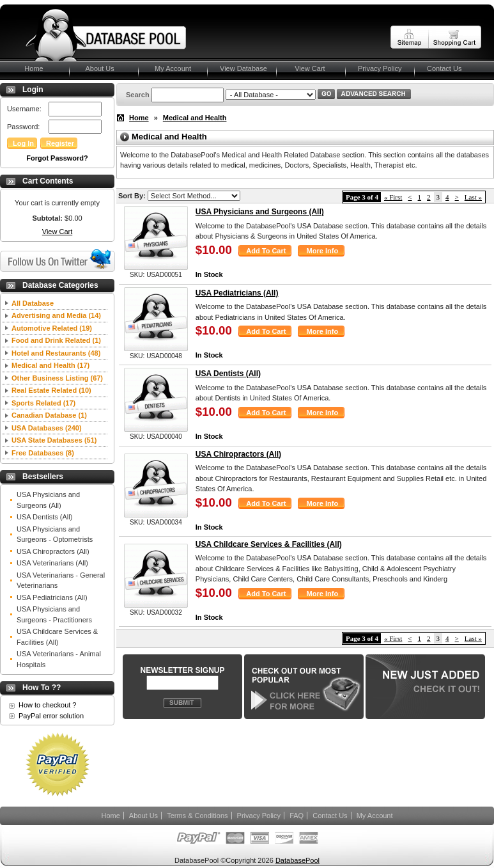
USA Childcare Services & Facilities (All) (57, 637)
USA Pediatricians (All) (52, 597)
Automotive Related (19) (52, 328)
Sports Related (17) (43, 403)
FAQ (297, 816)
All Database (33, 303)
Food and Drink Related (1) (56, 340)
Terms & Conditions (197, 816)
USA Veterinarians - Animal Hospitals (59, 659)
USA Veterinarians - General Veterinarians (61, 580)
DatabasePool (297, 860)
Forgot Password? (57, 158)
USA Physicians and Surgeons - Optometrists (55, 534)
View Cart (307, 68)
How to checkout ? (48, 705)
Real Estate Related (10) (51, 390)
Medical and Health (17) (50, 365)
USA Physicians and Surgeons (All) (48, 500)
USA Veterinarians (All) (52, 563)
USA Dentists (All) (44, 517)
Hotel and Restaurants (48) (56, 353)
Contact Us (444, 68)
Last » (473, 197)
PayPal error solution (51, 716)
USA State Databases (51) (54, 440)
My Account (171, 68)
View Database (243, 68)
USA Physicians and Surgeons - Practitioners (54, 614)
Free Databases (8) (43, 453)
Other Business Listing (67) (57, 378)
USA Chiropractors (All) (53, 551)
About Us (98, 68)
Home (28, 68)
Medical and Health (195, 118)
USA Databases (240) (47, 428)
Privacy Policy (380, 68)
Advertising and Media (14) (56, 315)
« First (393, 197)
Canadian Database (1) (49, 415)
